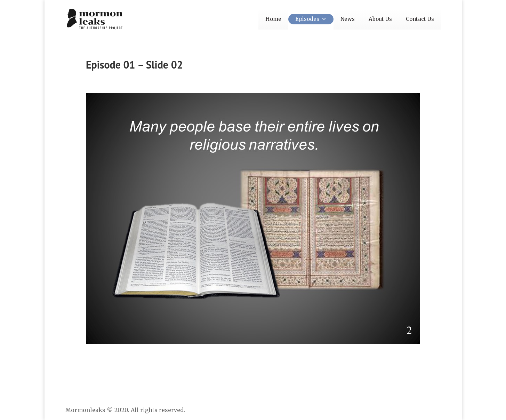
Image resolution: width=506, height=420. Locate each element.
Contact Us (420, 19)
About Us (380, 19)
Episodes (311, 19)
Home (273, 19)
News (348, 19)
